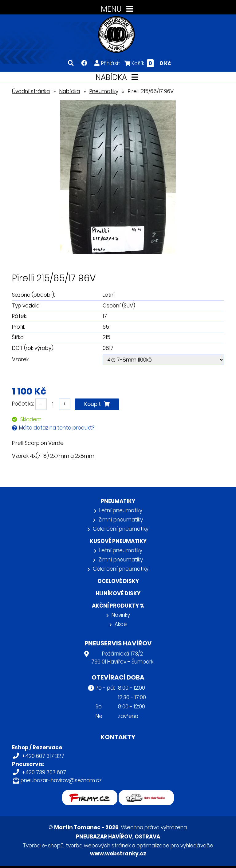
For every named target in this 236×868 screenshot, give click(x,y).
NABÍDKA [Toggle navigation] (118, 77)
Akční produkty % (118, 606)
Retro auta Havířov (146, 794)
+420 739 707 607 (44, 772)
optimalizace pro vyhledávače (175, 846)
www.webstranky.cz (118, 854)
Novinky (121, 615)
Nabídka (70, 91)
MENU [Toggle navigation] (118, 9)
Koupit (97, 404)
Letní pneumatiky (121, 510)
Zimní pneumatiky (121, 520)
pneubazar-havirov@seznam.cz (61, 780)
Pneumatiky (104, 91)
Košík (148, 63)
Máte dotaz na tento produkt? (57, 428)
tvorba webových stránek (98, 846)
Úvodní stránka (31, 91)
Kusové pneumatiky (118, 541)
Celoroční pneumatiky (121, 529)
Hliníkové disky (118, 593)
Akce (121, 624)
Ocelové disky (118, 581)
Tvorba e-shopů (43, 846)
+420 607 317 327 (43, 756)
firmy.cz (90, 794)
